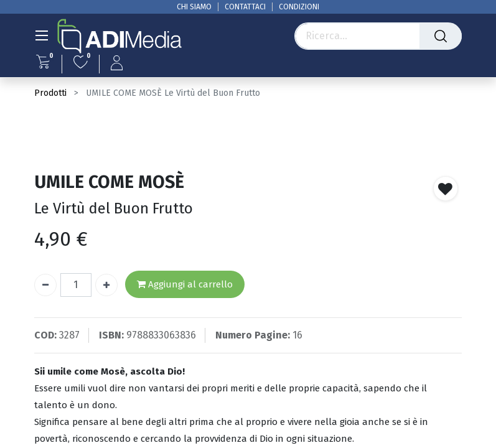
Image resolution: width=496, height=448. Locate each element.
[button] (446, 189)
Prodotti (50, 93)
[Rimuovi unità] (45, 285)
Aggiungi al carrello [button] (185, 285)
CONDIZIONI (299, 7)
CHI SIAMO (194, 7)
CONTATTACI (245, 7)
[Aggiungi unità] (106, 285)
